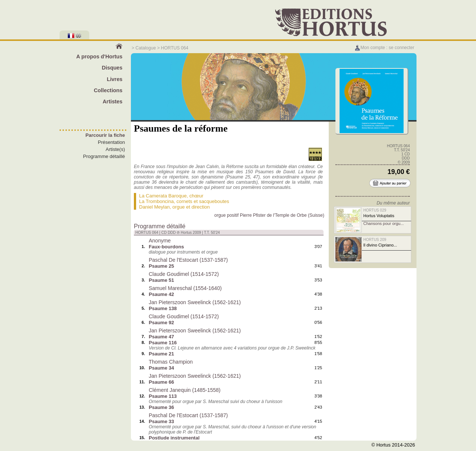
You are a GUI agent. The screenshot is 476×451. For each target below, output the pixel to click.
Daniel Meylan (154, 207)
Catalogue (146, 48)
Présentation (111, 142)
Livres (115, 79)
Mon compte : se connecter (384, 48)
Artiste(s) (115, 149)
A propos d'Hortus (99, 57)
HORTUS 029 (375, 210)
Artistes (112, 102)
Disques (112, 68)
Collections (108, 90)
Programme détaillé (104, 156)
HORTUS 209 (375, 240)
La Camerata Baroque (163, 196)
